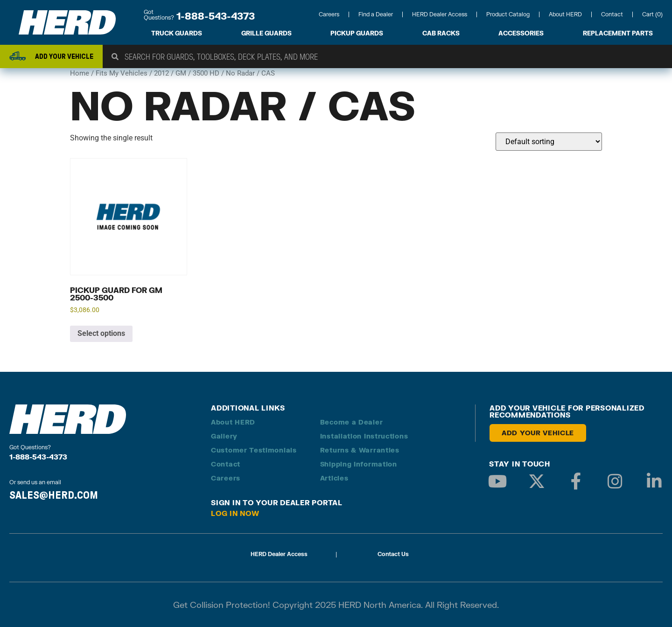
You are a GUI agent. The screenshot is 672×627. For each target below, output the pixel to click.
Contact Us (393, 554)
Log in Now (235, 513)
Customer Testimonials (254, 450)
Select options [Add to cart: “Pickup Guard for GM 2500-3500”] (101, 333)
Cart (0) (652, 14)
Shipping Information (359, 464)
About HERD (565, 14)
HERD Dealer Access (440, 14)
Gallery (224, 436)
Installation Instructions (364, 436)
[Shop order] (549, 142)
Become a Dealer (352, 422)
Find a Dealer (376, 14)
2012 (161, 73)
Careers (329, 14)
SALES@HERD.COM (54, 495)
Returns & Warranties (360, 450)
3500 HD (206, 73)
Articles (334, 478)
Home (80, 73)
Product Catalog (508, 14)
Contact (612, 14)
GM (181, 73)
